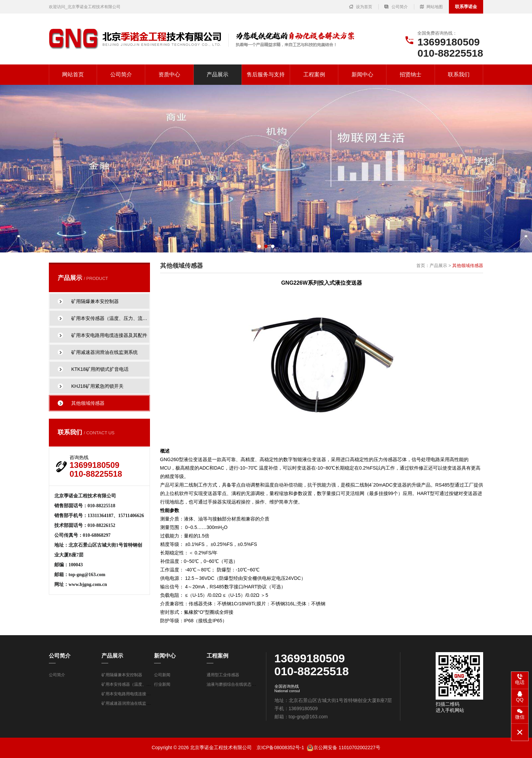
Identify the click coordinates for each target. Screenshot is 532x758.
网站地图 (431, 7)
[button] (259, 246)
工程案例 (314, 74)
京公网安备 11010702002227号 (344, 747)
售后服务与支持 (266, 74)
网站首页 (73, 74)
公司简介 (396, 7)
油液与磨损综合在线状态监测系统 (237, 684)
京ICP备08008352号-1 (280, 747)
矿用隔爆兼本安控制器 (122, 675)
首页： (423, 266)
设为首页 (361, 7)
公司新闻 (162, 675)
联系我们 (459, 74)
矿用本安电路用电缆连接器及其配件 (134, 694)
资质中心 (169, 74)
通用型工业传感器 (223, 675)
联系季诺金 (466, 7)
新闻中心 (362, 74)
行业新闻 (162, 684)
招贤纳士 (411, 74)
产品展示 (217, 74)
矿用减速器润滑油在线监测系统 (130, 703)
